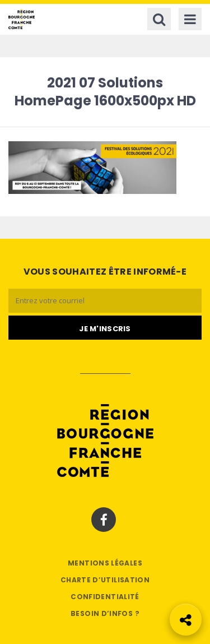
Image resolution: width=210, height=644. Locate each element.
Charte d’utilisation (105, 580)
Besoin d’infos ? (105, 613)
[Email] (105, 301)
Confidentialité (105, 597)
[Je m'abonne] (105, 328)
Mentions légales (105, 563)
